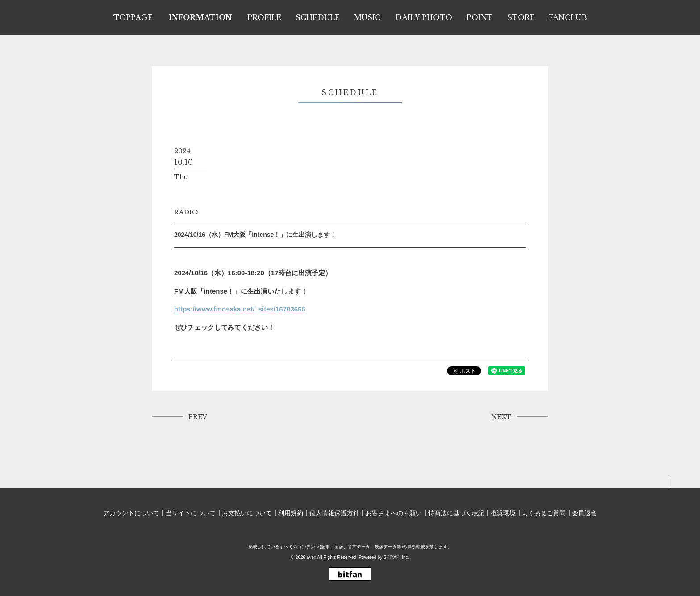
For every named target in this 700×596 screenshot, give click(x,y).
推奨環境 (503, 513)
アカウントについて (131, 513)
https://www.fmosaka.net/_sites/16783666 (240, 309)
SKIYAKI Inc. (396, 557)
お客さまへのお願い (394, 513)
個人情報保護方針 (334, 513)
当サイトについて (191, 513)
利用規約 (291, 513)
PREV (198, 417)
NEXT (501, 417)
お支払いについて (247, 513)
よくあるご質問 (544, 513)
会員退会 (584, 513)
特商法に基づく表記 (456, 513)
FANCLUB (568, 17)
